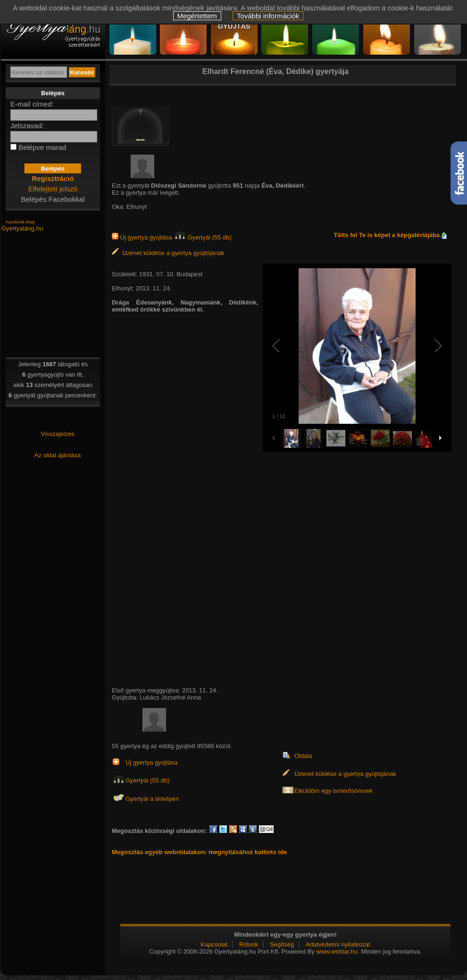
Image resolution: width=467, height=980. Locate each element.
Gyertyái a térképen (152, 799)
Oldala (303, 756)
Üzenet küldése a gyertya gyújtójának (168, 253)
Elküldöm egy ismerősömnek (334, 791)
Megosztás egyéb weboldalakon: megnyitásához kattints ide (199, 852)
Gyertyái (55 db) (203, 237)
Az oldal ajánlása (58, 455)
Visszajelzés (57, 434)
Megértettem (197, 16)
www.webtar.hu (337, 951)
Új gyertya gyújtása (143, 237)
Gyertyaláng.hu (22, 228)
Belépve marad (42, 147)
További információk (268, 16)
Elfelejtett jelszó (53, 189)
